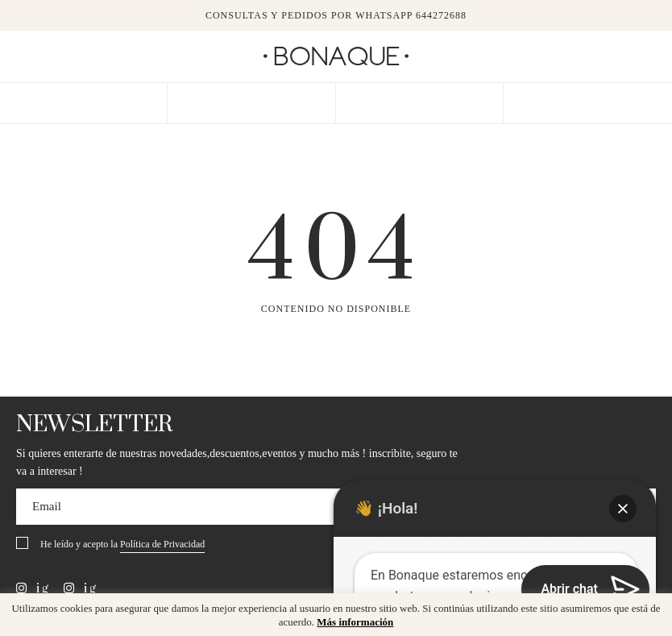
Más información (355, 622)
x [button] (648, 611)
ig (33, 588)
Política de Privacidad (162, 544)
